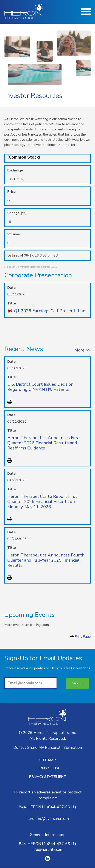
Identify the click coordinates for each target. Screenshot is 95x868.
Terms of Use (47, 768)
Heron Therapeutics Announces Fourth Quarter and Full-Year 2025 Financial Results (46, 560)
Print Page (80, 637)
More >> (83, 350)
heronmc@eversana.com (48, 819)
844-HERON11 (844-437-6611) (47, 807)
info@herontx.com (47, 850)
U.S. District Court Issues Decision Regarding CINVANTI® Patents (40, 387)
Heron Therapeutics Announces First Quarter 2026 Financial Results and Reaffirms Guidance (44, 443)
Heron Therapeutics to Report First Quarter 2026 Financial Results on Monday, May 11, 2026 (42, 502)
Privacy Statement (48, 777)
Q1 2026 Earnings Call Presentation (50, 311)
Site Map (48, 760)
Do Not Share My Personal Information (48, 747)
